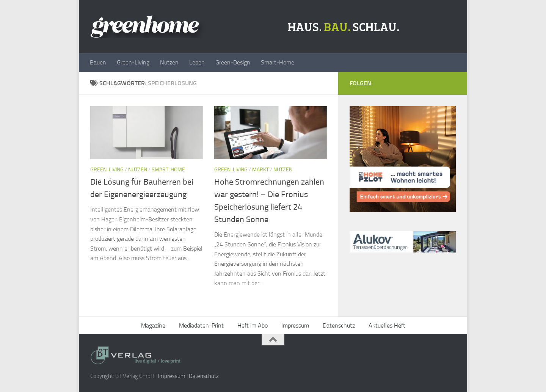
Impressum (295, 325)
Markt (260, 170)
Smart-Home (278, 62)
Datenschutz (339, 325)
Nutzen (169, 62)
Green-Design (233, 62)
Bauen (98, 62)
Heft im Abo (253, 325)
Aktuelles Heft (387, 325)
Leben (197, 62)
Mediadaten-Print (201, 325)
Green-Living (133, 62)
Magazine (153, 325)
